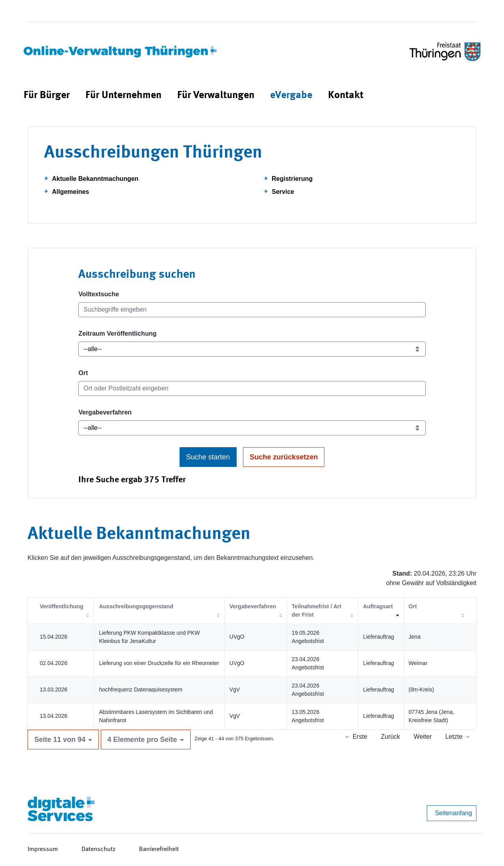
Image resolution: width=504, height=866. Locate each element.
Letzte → (458, 737)
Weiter (423, 737)
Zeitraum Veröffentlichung (117, 334)
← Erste (356, 737)
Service (283, 192)
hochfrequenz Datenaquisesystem (141, 689)
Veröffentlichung (61, 606)
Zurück (390, 737)
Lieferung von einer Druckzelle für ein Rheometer (159, 663)
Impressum (43, 849)
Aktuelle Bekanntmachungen (95, 179)
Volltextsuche (99, 294)
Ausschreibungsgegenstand (136, 606)
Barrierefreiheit (159, 849)
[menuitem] (47, 96)
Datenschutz (98, 849)
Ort (83, 373)
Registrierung (292, 179)
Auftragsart (378, 606)
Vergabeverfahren (105, 412)
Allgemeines (70, 192)
